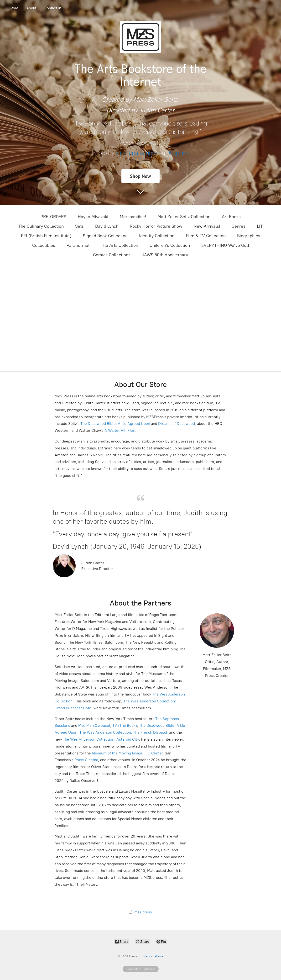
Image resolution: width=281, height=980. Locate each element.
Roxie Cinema (86, 760)
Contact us (53, 8)
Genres (239, 226)
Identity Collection (157, 236)
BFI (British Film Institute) (46, 236)
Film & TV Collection (206, 236)
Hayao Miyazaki (93, 217)
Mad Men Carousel (94, 725)
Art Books (231, 217)
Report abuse (154, 956)
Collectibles (44, 245)
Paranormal (78, 245)
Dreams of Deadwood (176, 424)
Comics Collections (112, 255)
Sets (79, 226)
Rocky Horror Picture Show (156, 226)
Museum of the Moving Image (117, 753)
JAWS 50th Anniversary (165, 255)
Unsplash (178, 153)
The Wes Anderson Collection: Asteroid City (100, 739)
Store (14, 8)
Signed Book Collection (105, 236)
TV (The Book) (125, 725)
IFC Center (154, 753)
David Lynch (107, 226)
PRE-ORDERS (53, 217)
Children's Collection (170, 245)
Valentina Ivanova (136, 153)
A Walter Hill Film (120, 430)
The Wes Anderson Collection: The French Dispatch (124, 732)
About (31, 8)
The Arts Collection (120, 245)
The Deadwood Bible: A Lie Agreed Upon (115, 424)
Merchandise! (133, 217)
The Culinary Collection (41, 226)
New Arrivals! (207, 226)
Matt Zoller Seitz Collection (184, 217)
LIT (260, 226)
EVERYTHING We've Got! (225, 245)
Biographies (249, 236)
